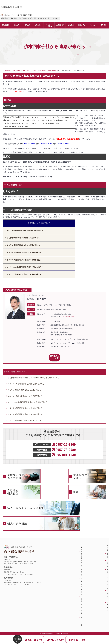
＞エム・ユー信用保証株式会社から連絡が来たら (23, 274)
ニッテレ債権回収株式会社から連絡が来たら (24, 418)
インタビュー (107, 571)
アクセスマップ (107, 593)
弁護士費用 (82, 570)
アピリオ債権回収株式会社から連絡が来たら (24, 388)
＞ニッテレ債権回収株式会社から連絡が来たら (22, 245)
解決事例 (107, 553)
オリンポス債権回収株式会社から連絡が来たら (25, 412)
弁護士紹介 (82, 561)
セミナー (82, 610)
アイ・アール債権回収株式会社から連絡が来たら (26, 382)
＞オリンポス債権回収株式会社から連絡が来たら (23, 252)
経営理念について (82, 600)
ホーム (82, 545)
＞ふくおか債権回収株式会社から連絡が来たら (22, 238)
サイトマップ (107, 604)
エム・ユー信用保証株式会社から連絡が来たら (25, 394)
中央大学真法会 (68, 317)
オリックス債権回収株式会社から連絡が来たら (25, 406)
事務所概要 (82, 553)
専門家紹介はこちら (54, 356)
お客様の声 (107, 561)
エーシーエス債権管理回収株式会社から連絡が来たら (28, 400)
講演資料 (107, 546)
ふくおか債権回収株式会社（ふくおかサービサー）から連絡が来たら (33, 375)
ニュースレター (82, 620)
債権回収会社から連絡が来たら (39, 223)
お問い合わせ (107, 582)
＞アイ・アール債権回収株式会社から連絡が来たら (24, 230)
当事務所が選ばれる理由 (82, 584)
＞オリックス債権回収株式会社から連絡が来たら (23, 260)
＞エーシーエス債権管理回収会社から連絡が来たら (24, 267)
